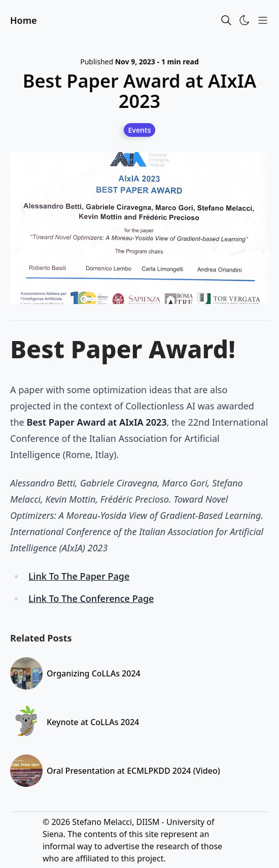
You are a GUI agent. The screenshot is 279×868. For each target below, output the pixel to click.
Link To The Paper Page (79, 576)
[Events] (139, 130)
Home (24, 20)
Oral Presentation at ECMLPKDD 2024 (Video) (133, 771)
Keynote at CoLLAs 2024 (93, 722)
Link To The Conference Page (91, 598)
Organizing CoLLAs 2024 (94, 673)
